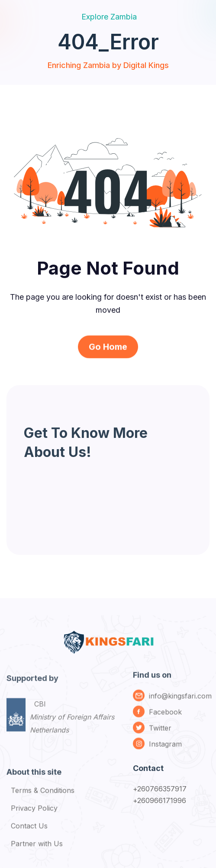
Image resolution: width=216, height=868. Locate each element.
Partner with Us (37, 847)
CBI (72, 724)
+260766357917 (160, 789)
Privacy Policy (34, 811)
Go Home (108, 352)
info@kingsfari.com (180, 699)
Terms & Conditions (43, 794)
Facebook (165, 715)
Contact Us (29, 829)
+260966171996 (160, 800)
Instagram (165, 747)
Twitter (160, 731)
